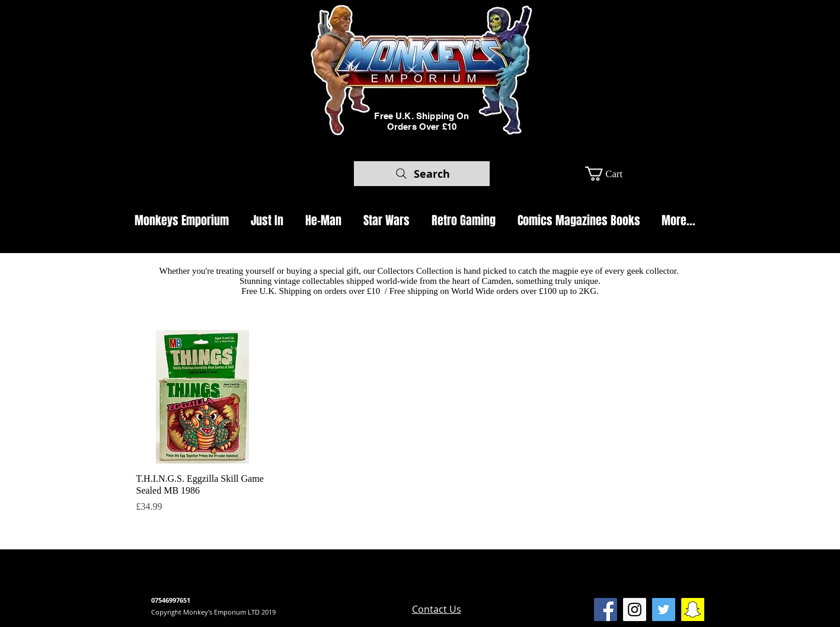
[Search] (422, 174)
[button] (612, 174)
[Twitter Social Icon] (664, 610)
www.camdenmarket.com (355, 589)
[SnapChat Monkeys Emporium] (693, 610)
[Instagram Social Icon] (635, 610)
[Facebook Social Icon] (606, 610)
